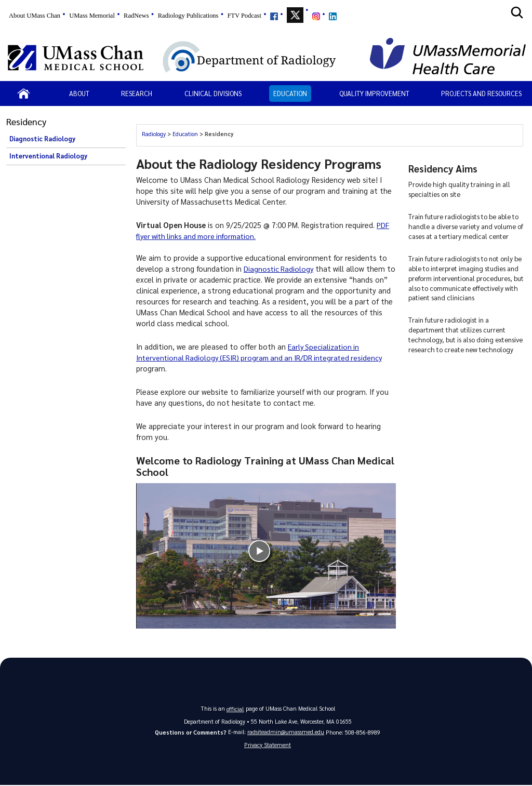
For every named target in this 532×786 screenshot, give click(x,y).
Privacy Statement (268, 745)
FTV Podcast (244, 16)
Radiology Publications (188, 16)
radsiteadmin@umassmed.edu (286, 732)
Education (290, 93)
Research (137, 93)
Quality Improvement (374, 93)
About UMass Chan (35, 16)
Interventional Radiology (48, 156)
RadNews (136, 16)
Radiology (154, 134)
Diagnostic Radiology (42, 139)
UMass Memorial (92, 16)
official (235, 708)
